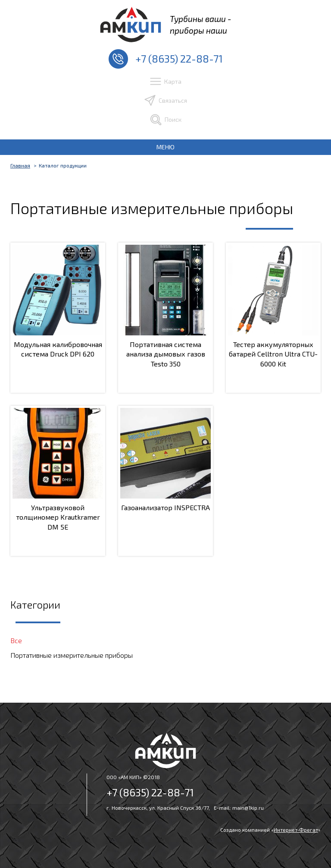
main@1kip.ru (248, 808)
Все (16, 640)
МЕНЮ (165, 147)
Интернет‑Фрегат (296, 830)
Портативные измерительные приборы (72, 655)
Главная (20, 165)
